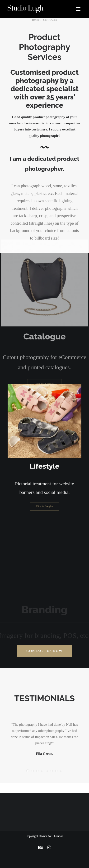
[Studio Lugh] (26, 9)
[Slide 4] (42, 771)
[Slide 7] (56, 771)
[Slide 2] (33, 771)
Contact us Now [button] (44, 651)
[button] (78, 9)
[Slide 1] (28, 771)
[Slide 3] (37, 771)
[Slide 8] (61, 771)
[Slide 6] (52, 771)
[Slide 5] (47, 771)
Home (36, 20)
